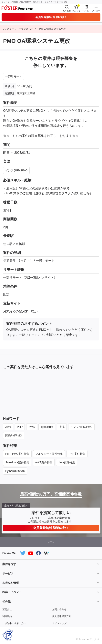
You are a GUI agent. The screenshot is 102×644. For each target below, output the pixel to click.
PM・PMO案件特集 (17, 454)
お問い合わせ (59, 609)
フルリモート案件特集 (49, 454)
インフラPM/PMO (16, 170)
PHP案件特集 (77, 454)
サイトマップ (59, 623)
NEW (11, 378)
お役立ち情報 (11, 583)
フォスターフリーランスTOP (18, 29)
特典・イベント (12, 592)
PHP (20, 427)
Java (8, 427)
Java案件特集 (67, 462)
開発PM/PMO (14, 435)
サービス (8, 574)
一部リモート (14, 76)
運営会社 (7, 609)
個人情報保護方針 (62, 616)
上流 (62, 427)
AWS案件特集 (44, 462)
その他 (6, 601)
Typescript (47, 427)
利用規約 (7, 616)
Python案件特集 (15, 471)
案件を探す (9, 564)
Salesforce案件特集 (17, 462)
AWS (31, 427)
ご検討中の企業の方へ (14, 623)
